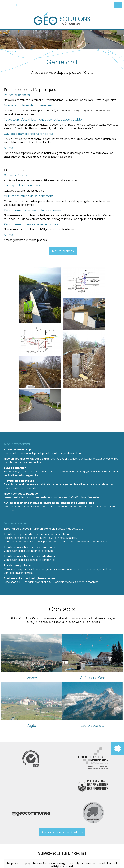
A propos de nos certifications (62, 832)
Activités (11, 52)
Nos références (63, 251)
